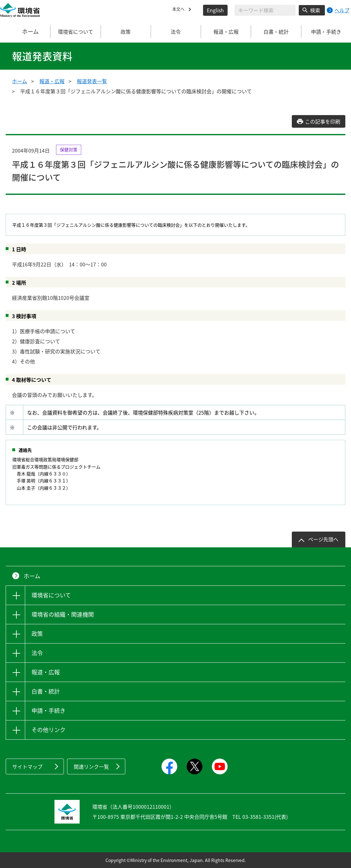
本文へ (180, 10)
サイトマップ (27, 766)
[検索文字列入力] (265, 10)
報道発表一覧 (92, 81)
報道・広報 (52, 81)
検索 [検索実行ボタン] (315, 10)
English (215, 10)
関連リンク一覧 (91, 766)
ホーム (25, 32)
